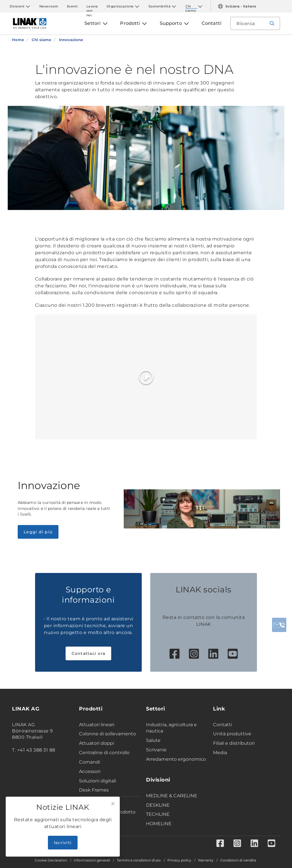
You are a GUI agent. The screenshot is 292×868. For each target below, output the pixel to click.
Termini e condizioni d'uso (139, 860)
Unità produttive (232, 734)
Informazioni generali (92, 860)
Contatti (223, 725)
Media (220, 753)
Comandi (90, 762)
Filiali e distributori (234, 743)
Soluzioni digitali (98, 781)
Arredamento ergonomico (176, 759)
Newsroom (49, 6)
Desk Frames (94, 790)
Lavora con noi (92, 6)
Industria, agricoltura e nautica (171, 728)
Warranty (206, 860)
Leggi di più (38, 532)
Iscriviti (63, 843)
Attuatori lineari (97, 725)
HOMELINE (159, 824)
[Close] (113, 804)
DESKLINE (158, 805)
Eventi (72, 6)
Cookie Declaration (51, 860)
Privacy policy (179, 860)
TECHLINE (158, 814)
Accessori (90, 771)
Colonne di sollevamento (108, 734)
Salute (153, 740)
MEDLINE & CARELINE (172, 796)
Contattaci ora (89, 653)
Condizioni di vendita (238, 860)
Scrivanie (156, 750)
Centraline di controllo (104, 753)
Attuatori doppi (97, 743)
